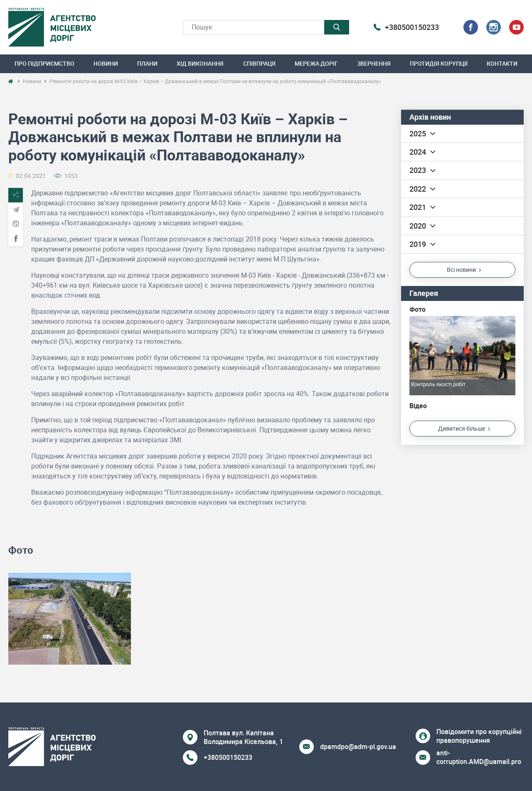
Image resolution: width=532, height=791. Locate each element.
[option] (70, 619)
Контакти (502, 63)
